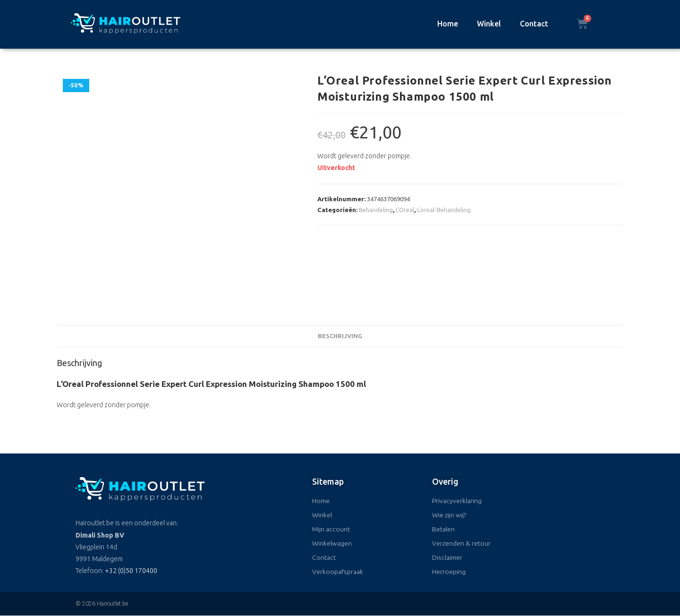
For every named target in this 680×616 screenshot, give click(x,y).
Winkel (489, 24)
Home (448, 24)
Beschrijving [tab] (340, 336)
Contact (534, 24)
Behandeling (376, 210)
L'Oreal (405, 210)
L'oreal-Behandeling (444, 210)
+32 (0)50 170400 (131, 571)
